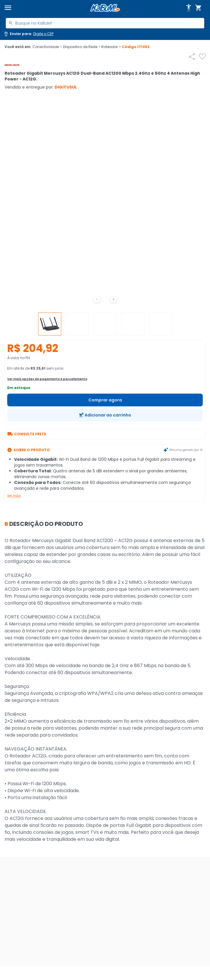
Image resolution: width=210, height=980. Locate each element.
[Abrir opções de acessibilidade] (189, 8)
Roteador (111, 47)
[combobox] (105, 23)
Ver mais (14, 496)
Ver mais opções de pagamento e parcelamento (47, 379)
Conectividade (47, 47)
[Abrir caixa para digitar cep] (28, 34)
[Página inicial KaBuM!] (105, 8)
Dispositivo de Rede (82, 47)
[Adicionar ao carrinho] (105, 415)
